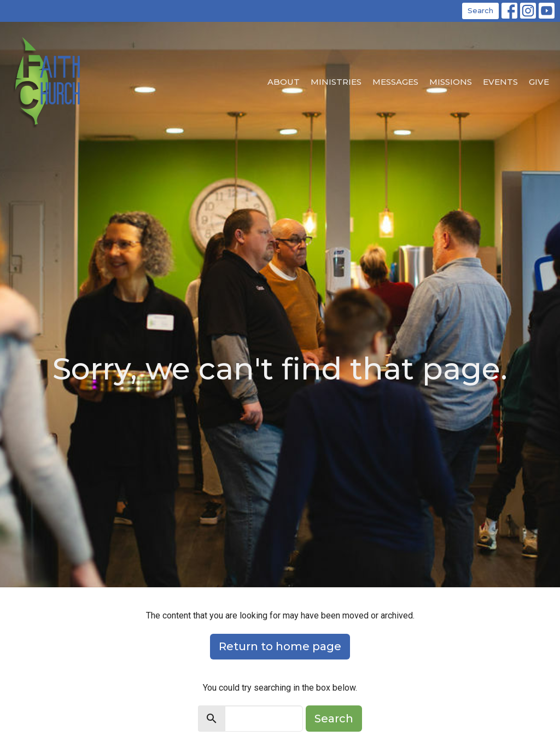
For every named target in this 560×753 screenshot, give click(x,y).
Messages (395, 82)
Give (539, 82)
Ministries (336, 82)
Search (480, 10)
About (284, 82)
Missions (451, 82)
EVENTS (500, 82)
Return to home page (280, 646)
